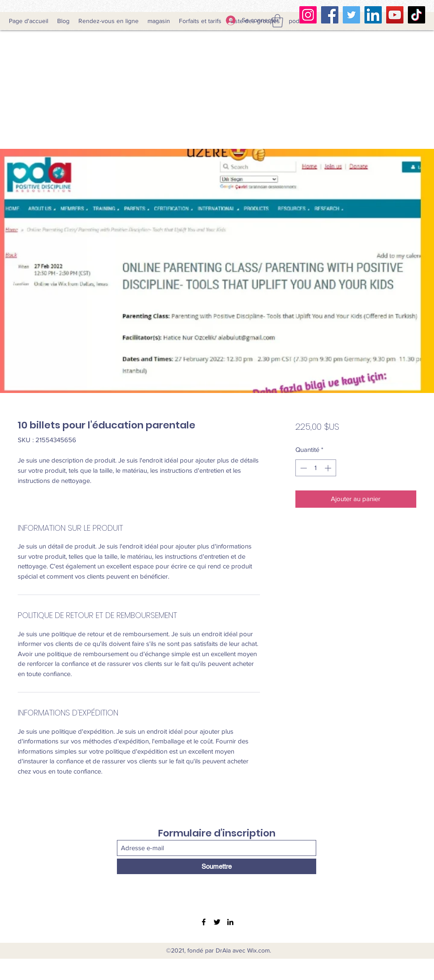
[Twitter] (351, 15)
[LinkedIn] (373, 15)
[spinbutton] (316, 468)
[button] (277, 21)
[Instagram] (308, 15)
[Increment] (329, 468)
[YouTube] (395, 15)
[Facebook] (330, 15)
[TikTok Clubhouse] (417, 15)
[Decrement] (303, 468)
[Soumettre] (217, 866)
